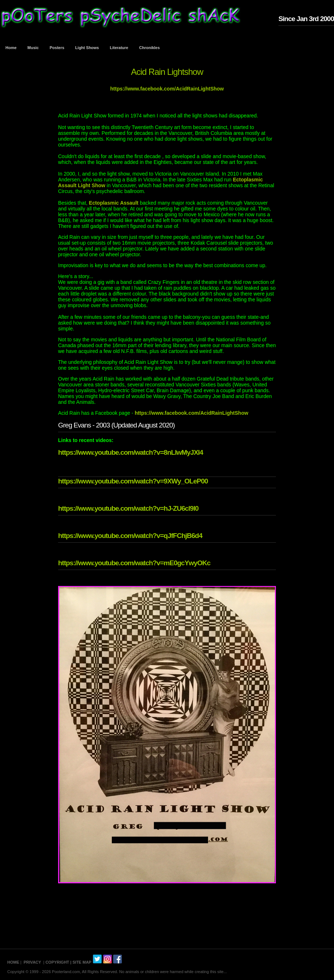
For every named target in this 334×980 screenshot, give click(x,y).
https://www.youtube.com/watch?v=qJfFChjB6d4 (130, 536)
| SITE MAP (81, 962)
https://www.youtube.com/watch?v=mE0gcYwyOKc (134, 563)
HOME (13, 962)
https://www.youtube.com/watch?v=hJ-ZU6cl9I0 (128, 508)
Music (33, 48)
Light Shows (87, 48)
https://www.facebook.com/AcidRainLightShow (167, 89)
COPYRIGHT (57, 962)
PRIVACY (32, 962)
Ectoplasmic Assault (114, 203)
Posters (57, 48)
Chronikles (149, 48)
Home (11, 48)
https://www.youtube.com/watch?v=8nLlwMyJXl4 (131, 452)
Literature (119, 48)
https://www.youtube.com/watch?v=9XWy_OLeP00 (133, 481)
